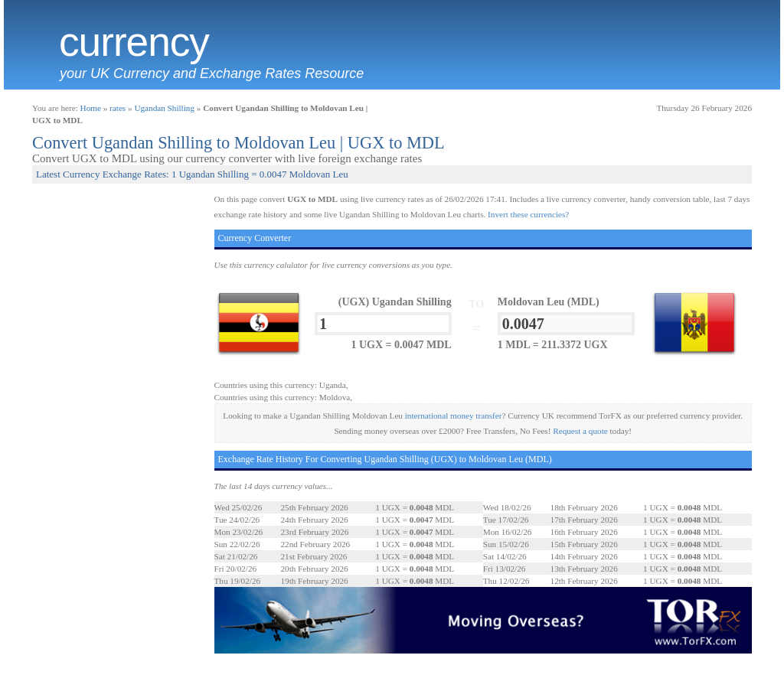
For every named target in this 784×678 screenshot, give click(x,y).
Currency (134, 42)
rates (118, 108)
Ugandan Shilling (164, 108)
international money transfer (454, 416)
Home (91, 108)
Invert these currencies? (528, 214)
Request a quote (580, 431)
